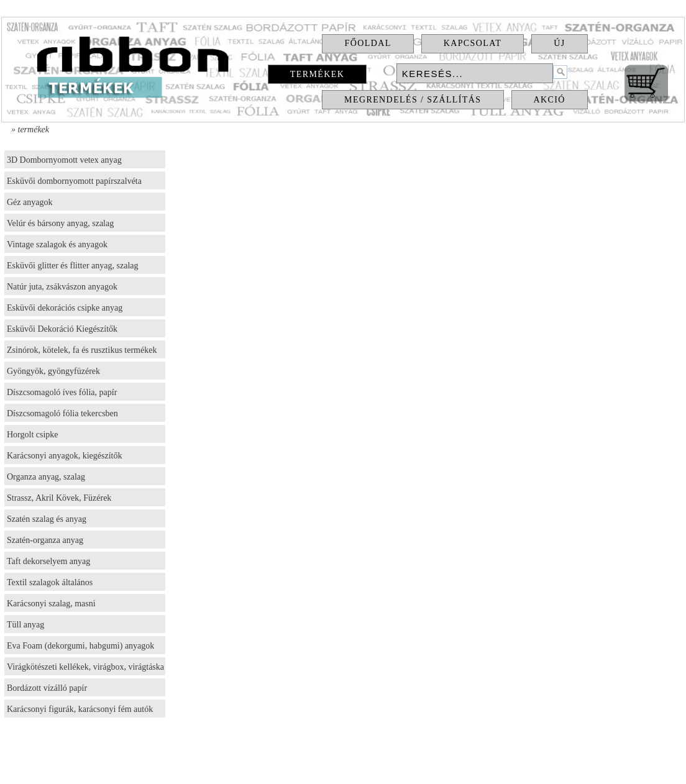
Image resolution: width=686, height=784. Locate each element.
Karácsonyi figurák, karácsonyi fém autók (80, 709)
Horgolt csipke (33, 435)
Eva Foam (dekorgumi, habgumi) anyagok (80, 646)
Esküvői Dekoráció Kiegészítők (62, 329)
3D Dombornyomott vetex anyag (64, 160)
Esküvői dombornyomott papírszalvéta (74, 181)
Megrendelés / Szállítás (413, 100)
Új (559, 43)
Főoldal (368, 43)
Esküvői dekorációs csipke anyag (65, 308)
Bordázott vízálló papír (47, 688)
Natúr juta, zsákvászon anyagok (62, 287)
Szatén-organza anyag (45, 540)
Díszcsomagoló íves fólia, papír (62, 392)
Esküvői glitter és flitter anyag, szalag (73, 266)
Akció (550, 100)
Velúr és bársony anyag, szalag (60, 223)
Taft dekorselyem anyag (48, 561)
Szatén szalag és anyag (47, 519)
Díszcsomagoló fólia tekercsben (62, 413)
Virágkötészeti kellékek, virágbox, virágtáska (85, 667)
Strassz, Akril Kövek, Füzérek (59, 498)
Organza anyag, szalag (46, 477)
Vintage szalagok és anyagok (57, 244)
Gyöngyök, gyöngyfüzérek (53, 371)
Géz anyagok (30, 202)
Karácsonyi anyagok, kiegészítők (64, 456)
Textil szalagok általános (50, 582)
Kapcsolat (473, 43)
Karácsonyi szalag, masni (51, 604)
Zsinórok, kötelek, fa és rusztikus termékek (82, 350)
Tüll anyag (25, 625)
